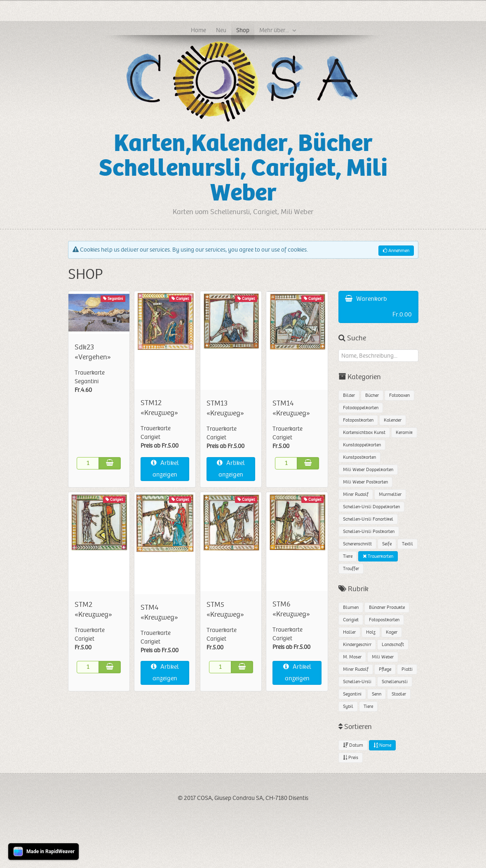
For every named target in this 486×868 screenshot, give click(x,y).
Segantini (352, 694)
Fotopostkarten (358, 420)
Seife (387, 544)
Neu (221, 30)
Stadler (399, 694)
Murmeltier (390, 494)
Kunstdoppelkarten (362, 445)
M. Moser (352, 657)
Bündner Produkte (387, 607)
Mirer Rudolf (356, 494)
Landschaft (393, 645)
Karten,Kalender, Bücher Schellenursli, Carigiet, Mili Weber (243, 168)
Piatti (407, 669)
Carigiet (351, 620)
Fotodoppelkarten (361, 408)
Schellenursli (395, 682)
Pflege (385, 669)
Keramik (404, 433)
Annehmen (396, 251)
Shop (243, 30)
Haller (349, 632)
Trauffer (351, 569)
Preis (351, 758)
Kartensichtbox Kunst (364, 433)
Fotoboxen (399, 395)
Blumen (351, 607)
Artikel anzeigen (165, 469)
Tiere (348, 556)
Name (382, 745)
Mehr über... (274, 30)
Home (198, 30)
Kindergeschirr (357, 645)
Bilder (349, 395)
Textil (407, 544)
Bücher (372, 395)
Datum (353, 745)
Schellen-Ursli (357, 682)
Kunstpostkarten (359, 457)
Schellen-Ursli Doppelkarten (371, 507)
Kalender (393, 420)
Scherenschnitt (357, 544)
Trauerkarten (378, 556)
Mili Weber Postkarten (365, 482)
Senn (377, 694)
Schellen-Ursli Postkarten (369, 532)
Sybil (348, 706)
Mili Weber (383, 657)
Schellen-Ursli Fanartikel (368, 519)
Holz (371, 632)
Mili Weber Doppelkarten (368, 470)
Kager (392, 632)
